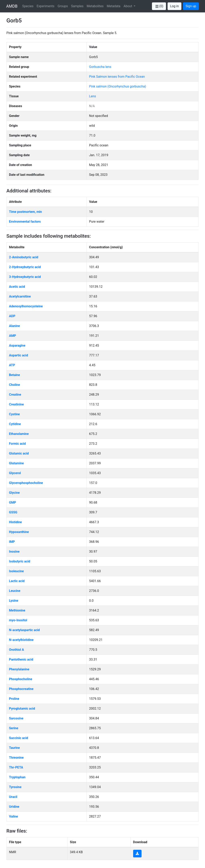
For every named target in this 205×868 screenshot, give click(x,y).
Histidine (15, 522)
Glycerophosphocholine (26, 483)
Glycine (14, 493)
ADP (12, 316)
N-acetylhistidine (21, 640)
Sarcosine (16, 718)
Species (28, 6)
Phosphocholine (21, 679)
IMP (12, 542)
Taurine (14, 748)
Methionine (17, 610)
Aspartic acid (19, 355)
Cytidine (15, 424)
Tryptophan (17, 777)
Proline (14, 699)
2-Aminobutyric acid (24, 257)
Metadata (114, 6)
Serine (14, 728)
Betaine (15, 375)
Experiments (46, 6)
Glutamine (16, 463)
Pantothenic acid (21, 659)
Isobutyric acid (20, 561)
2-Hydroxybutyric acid (25, 267)
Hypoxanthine (19, 532)
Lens (92, 96)
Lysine (14, 601)
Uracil (13, 797)
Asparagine (17, 345)
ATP (12, 365)
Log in (174, 6)
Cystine (14, 414)
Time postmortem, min (25, 212)
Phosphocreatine (21, 689)
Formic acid (17, 444)
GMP (13, 502)
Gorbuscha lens (100, 67)
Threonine (16, 758)
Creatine (15, 395)
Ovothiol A (17, 650)
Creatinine (16, 404)
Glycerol (15, 473)
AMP (13, 336)
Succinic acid (19, 738)
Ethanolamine (19, 434)
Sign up (191, 6)
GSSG (13, 512)
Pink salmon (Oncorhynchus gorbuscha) (118, 86)
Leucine (15, 591)
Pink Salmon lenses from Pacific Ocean (117, 77)
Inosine (14, 552)
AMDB (12, 6)
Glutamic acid (19, 453)
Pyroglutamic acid (22, 709)
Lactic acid (17, 581)
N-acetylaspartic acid (24, 630)
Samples (77, 6)
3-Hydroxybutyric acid (25, 277)
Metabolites (95, 6)
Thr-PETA (16, 767)
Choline (15, 385)
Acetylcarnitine (20, 296)
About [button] (128, 6)
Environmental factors (25, 222)
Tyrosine (15, 787)
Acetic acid (17, 287)
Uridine (14, 807)
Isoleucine (16, 571)
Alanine (14, 326)
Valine (14, 816)
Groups (63, 6)
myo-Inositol (18, 620)
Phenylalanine (19, 669)
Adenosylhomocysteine (26, 306)
